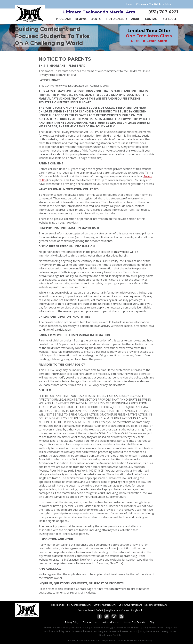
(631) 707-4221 (163, 12)
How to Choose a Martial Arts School (150, 4)
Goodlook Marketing (142, 640)
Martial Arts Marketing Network (99, 640)
